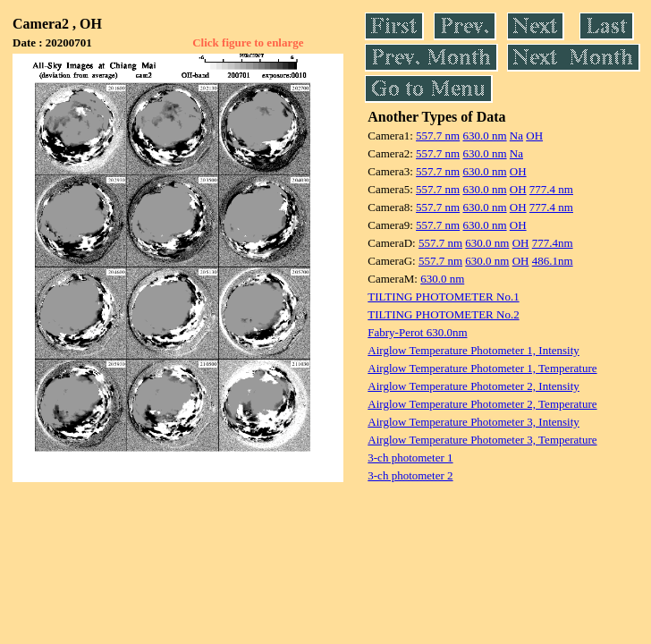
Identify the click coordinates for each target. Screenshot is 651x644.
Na (516, 136)
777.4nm (553, 243)
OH (534, 136)
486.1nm (553, 261)
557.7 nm (438, 136)
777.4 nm (551, 189)
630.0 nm (484, 136)
